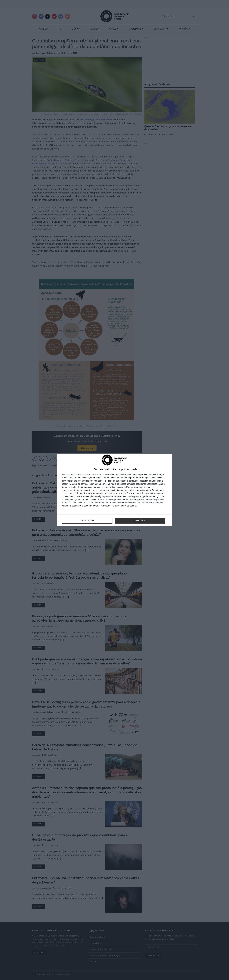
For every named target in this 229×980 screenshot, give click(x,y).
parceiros (86, 475)
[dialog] (114, 490)
